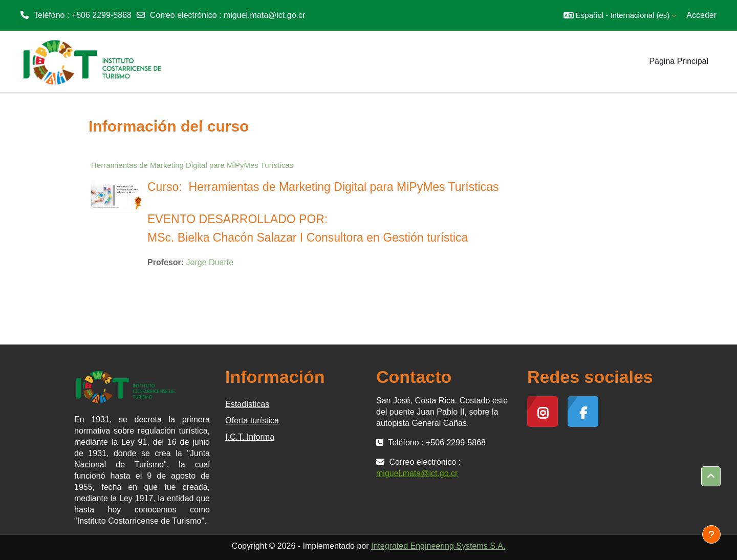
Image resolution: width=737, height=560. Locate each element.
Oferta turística (252, 421)
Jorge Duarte (210, 262)
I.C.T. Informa (250, 437)
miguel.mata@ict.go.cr (264, 15)
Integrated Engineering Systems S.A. (438, 546)
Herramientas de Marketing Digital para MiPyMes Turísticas (192, 165)
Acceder (701, 15)
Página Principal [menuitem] (679, 61)
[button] (620, 15)
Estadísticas (247, 404)
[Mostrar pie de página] (711, 534)
